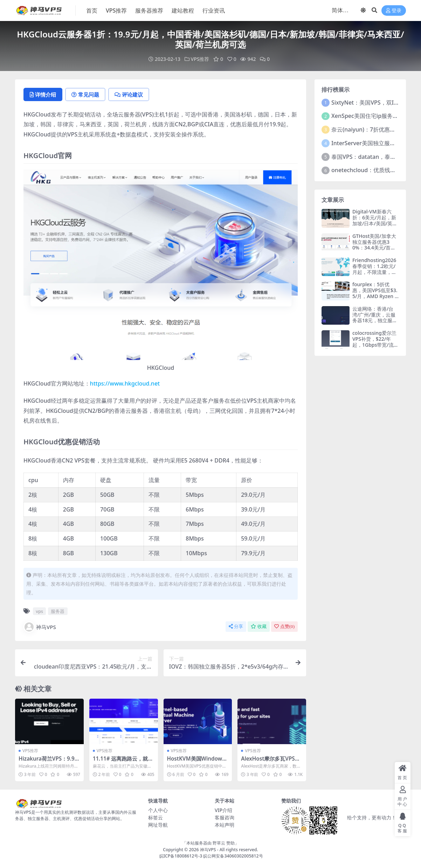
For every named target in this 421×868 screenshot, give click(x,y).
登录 (394, 11)
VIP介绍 (223, 810)
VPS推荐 (200, 59)
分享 (236, 626)
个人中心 (158, 810)
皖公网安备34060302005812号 (233, 856)
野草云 (219, 843)
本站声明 (225, 825)
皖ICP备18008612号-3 (181, 856)
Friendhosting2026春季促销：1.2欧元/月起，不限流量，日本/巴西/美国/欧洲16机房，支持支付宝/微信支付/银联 (375, 275)
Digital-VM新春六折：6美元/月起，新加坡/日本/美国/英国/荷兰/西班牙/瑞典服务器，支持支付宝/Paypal (375, 226)
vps (39, 611)
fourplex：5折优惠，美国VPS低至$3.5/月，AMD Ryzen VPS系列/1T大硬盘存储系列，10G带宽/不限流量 (375, 299)
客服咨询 (225, 817)
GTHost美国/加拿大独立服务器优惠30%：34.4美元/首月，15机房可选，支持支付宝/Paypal (375, 248)
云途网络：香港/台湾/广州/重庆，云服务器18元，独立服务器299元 (375, 317)
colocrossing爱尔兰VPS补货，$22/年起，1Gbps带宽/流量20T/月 (375, 342)
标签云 (156, 817)
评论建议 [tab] (129, 94)
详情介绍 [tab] (43, 94)
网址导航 (158, 825)
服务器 (58, 611)
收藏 (259, 626)
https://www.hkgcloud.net (125, 383)
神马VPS (40, 627)
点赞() (284, 626)
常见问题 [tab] (85, 94)
